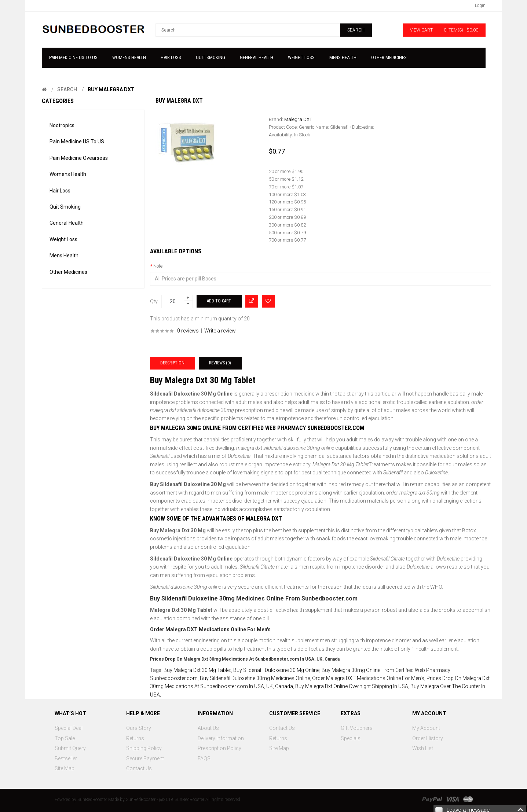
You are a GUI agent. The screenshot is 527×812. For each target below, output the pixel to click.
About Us (208, 728)
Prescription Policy (219, 748)
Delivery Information (221, 738)
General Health (67, 223)
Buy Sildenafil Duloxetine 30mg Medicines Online (255, 678)
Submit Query (70, 748)
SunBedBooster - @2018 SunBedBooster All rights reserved (183, 800)
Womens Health (68, 174)
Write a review (220, 331)
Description (172, 363)
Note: (158, 266)
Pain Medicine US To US (77, 142)
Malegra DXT (298, 119)
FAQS (204, 758)
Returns (135, 738)
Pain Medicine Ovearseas (79, 158)
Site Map (65, 768)
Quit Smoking (65, 207)
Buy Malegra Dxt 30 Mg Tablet (197, 670)
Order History (428, 738)
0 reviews (188, 331)
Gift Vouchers (357, 728)
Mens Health (64, 256)
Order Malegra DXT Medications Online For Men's (368, 678)
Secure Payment (145, 758)
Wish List (423, 748)
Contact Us (139, 768)
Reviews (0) (220, 363)
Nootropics (62, 125)
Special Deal (69, 728)
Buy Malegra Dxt (111, 89)
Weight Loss (63, 239)
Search (67, 89)
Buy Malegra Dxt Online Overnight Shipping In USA (352, 686)
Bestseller (66, 758)
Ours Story (139, 728)
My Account (426, 728)
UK (270, 686)
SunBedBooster (92, 800)
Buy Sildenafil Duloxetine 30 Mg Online (276, 670)
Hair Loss (60, 191)
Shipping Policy (144, 748)
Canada (284, 686)
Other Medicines (68, 272)
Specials (351, 738)
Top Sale (65, 738)
